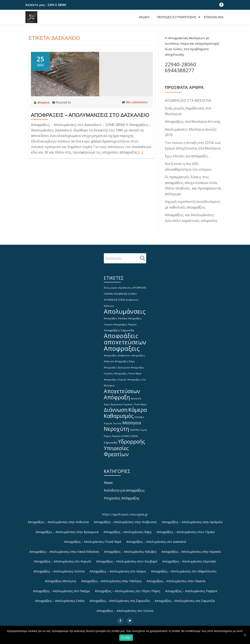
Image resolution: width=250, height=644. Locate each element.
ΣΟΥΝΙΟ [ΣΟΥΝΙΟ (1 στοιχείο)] (126, 434)
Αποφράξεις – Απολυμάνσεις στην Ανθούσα (58, 519)
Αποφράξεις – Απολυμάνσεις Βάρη (128, 529)
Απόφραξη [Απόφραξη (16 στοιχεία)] (117, 395)
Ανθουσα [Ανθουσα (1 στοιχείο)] (109, 304)
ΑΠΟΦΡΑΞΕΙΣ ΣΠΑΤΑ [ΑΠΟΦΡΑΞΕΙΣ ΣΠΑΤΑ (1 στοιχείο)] (115, 298)
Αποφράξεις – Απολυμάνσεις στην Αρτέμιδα (192, 519)
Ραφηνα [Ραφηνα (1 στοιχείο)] (116, 434)
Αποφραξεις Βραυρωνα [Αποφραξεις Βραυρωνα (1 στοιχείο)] (117, 365)
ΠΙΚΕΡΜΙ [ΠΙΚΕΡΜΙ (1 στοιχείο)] (134, 428)
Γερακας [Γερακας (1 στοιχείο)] (128, 402)
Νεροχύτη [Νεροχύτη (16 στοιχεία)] (116, 426)
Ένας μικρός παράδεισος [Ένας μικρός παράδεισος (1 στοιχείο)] (118, 286)
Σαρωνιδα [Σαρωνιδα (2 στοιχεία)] (110, 440)
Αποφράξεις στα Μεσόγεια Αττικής (193, 121)
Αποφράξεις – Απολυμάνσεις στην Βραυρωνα (67, 529)
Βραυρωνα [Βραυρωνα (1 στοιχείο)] (117, 402)
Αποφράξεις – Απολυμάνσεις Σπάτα (60, 599)
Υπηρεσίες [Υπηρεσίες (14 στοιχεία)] (116, 445)
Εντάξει (126, 638)
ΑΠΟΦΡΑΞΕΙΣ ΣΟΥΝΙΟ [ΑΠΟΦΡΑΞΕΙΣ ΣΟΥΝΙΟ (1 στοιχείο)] (125, 292)
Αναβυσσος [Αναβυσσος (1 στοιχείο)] (132, 298)
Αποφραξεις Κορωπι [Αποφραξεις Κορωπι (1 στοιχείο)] (115, 377)
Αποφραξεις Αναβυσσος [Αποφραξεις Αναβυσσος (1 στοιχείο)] (117, 353)
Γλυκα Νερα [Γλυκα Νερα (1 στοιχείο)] (140, 402)
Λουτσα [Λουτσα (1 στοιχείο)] (117, 421)
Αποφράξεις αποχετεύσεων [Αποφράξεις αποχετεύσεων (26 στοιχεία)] (125, 337)
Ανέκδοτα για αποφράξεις (124, 488)
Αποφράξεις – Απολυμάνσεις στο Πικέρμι (61, 589)
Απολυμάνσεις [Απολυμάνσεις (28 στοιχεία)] (125, 309)
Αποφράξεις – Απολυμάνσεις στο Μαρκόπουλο (184, 569)
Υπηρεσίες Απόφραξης (122, 495)
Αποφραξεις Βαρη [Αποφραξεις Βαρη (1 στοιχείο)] (125, 359)
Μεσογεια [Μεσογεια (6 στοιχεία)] (132, 420)
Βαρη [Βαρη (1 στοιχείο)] (107, 402)
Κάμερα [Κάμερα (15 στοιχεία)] (138, 407)
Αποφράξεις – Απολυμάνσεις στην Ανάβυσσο (125, 519)
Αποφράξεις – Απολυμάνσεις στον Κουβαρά (127, 559)
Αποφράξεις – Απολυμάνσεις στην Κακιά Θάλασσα (64, 549)
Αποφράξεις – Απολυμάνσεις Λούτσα (59, 569)
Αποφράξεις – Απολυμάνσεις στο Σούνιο (125, 609)
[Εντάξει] (245, 635)
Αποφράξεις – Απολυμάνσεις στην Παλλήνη (111, 579)
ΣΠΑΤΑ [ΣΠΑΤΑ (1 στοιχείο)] (134, 434)
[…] (141, 152)
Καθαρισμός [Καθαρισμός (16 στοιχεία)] (119, 413)
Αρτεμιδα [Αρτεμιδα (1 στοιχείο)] (136, 396)
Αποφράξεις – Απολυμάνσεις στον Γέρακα (186, 529)
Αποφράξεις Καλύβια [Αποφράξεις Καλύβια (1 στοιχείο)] (116, 316)
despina (44, 102)
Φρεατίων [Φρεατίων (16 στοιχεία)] (116, 452)
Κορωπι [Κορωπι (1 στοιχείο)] (108, 421)
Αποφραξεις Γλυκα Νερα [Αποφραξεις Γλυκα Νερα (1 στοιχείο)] (128, 371)
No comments (135, 102)
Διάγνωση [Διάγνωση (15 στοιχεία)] (116, 407)
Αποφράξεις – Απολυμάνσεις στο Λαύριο (118, 569)
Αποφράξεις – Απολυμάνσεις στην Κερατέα (191, 549)
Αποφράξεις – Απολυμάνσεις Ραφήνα (191, 589)
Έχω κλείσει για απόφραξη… (187, 155)
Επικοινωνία (214, 17)
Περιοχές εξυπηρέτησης (177, 17)
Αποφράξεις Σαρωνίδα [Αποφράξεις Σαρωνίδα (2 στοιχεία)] (119, 328)
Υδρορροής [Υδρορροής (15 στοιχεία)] (132, 439)
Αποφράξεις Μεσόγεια (60, 579)
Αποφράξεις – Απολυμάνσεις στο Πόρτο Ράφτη (128, 589)
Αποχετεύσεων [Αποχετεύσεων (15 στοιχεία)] (122, 388)
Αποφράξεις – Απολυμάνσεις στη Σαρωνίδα (119, 599)
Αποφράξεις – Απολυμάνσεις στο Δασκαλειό (90, 115)
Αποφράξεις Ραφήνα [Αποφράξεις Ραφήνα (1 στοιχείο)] (125, 322)
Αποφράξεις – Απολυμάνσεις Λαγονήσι (189, 559)
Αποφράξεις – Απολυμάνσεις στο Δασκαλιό (156, 539)
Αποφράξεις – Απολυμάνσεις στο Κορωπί (62, 559)
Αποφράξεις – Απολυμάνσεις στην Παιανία (176, 579)
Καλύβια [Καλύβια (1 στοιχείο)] (139, 415)
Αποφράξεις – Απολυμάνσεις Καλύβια (130, 549)
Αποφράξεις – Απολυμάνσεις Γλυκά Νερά (93, 539)
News (108, 480)
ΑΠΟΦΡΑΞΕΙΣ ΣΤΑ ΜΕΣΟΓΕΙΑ (188, 101)
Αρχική (144, 17)
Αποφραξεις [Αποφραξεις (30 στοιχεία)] (122, 346)
